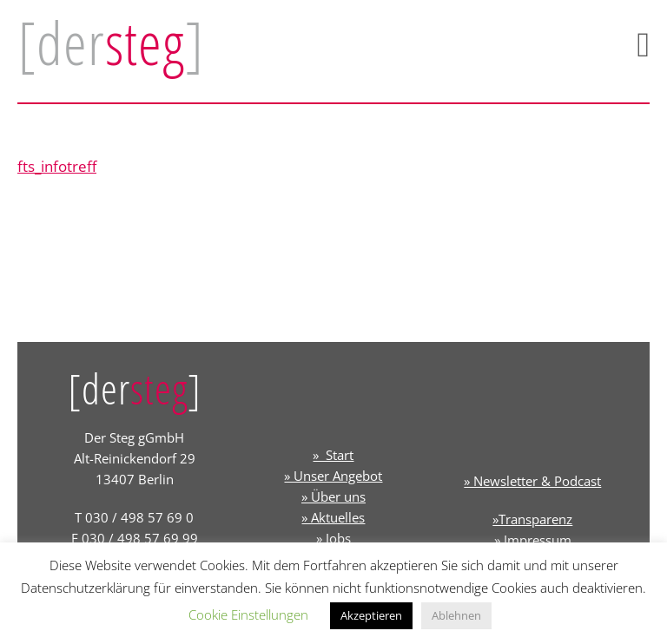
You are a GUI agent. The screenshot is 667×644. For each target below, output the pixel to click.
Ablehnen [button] (456, 615)
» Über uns (333, 496)
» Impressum (533, 540)
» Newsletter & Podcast (532, 481)
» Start (333, 455)
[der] (111, 43)
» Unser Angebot (333, 476)
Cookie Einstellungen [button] (248, 614)
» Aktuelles (333, 517)
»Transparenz (532, 519)
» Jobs (333, 538)
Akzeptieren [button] (371, 615)
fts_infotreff (57, 166)
